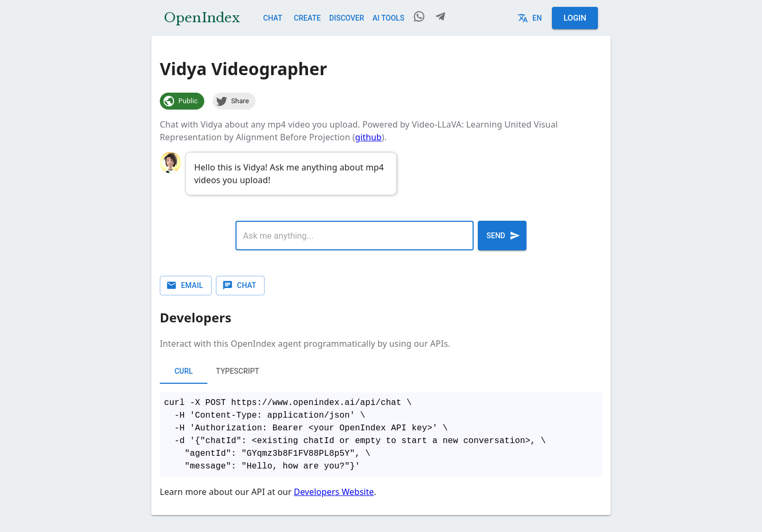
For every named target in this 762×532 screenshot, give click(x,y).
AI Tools (388, 18)
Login (575, 18)
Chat (273, 18)
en (531, 18)
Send (502, 236)
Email (186, 286)
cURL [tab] (184, 371)
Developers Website (334, 492)
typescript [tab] (238, 371)
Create (307, 18)
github (368, 137)
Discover (347, 18)
